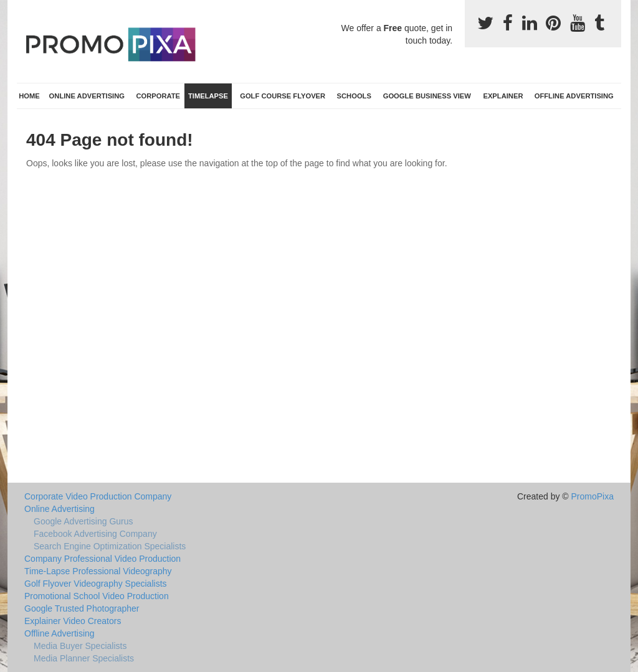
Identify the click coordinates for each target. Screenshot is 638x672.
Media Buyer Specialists (80, 646)
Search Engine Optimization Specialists (110, 546)
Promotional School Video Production (97, 596)
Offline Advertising (574, 96)
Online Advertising (87, 96)
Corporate (158, 96)
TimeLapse (208, 96)
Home (29, 96)
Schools (354, 96)
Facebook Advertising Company (95, 534)
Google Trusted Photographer (82, 608)
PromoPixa (593, 496)
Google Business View (427, 96)
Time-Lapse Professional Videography (98, 571)
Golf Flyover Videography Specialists (96, 584)
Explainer (503, 96)
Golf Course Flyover (283, 96)
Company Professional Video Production (102, 559)
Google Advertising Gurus (83, 521)
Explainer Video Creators (73, 621)
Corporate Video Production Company (98, 496)
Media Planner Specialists (84, 658)
